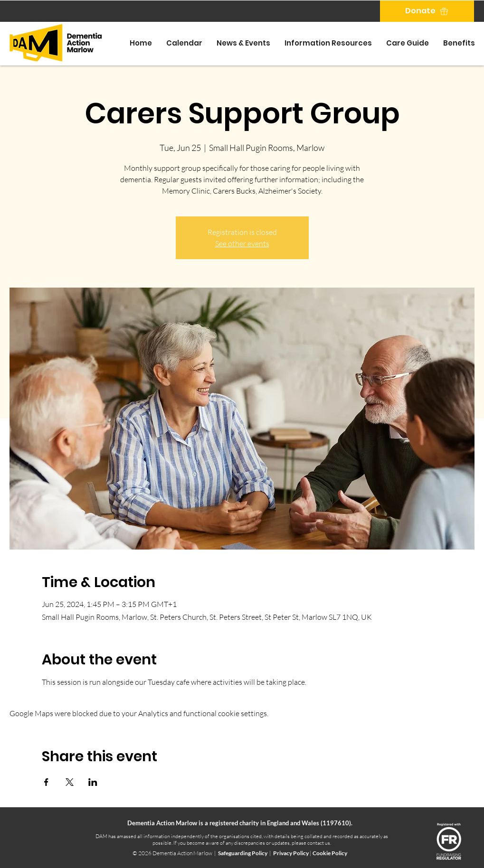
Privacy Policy (291, 853)
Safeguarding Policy (243, 853)
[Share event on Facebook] (46, 782)
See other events (242, 243)
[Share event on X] (70, 782)
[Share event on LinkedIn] (93, 782)
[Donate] (427, 11)
